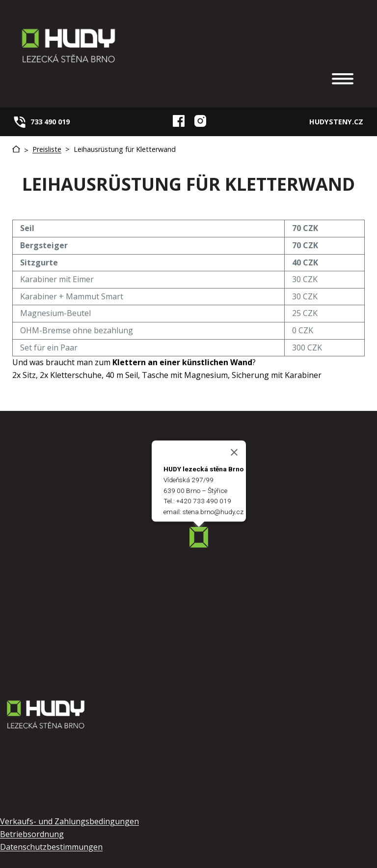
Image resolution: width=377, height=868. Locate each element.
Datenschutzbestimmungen (51, 847)
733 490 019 (50, 122)
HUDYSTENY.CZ (336, 122)
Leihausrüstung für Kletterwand (125, 149)
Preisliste (47, 149)
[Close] (234, 453)
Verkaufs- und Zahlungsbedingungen (69, 821)
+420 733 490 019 (204, 501)
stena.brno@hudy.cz (213, 512)
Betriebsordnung (32, 834)
